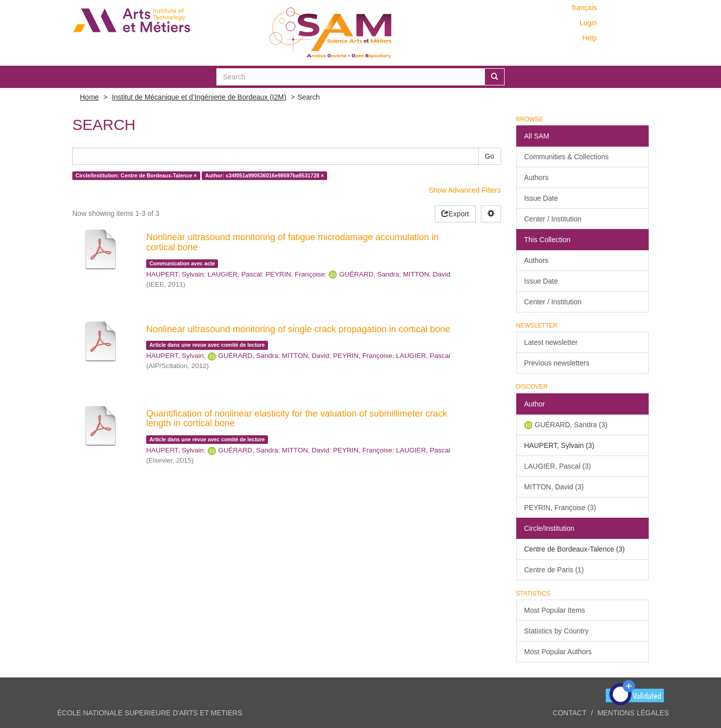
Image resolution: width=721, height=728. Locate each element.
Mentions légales (633, 713)
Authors (536, 177)
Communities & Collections (567, 157)
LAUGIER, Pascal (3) (558, 466)
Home (89, 97)
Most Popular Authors (558, 652)
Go (490, 156)
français (584, 8)
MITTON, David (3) (554, 487)
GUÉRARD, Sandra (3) (571, 425)
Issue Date (541, 198)
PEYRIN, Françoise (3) (560, 508)
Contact (570, 713)
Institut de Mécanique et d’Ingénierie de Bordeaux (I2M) (199, 97)
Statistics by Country (557, 631)
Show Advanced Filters (465, 190)
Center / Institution (553, 219)
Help (590, 38)
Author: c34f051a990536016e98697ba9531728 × (265, 175)
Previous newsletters (557, 363)
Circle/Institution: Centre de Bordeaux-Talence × (136, 175)
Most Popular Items (555, 610)
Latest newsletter (551, 342)
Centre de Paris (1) (554, 570)
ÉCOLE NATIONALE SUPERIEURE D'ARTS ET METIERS (150, 713)
